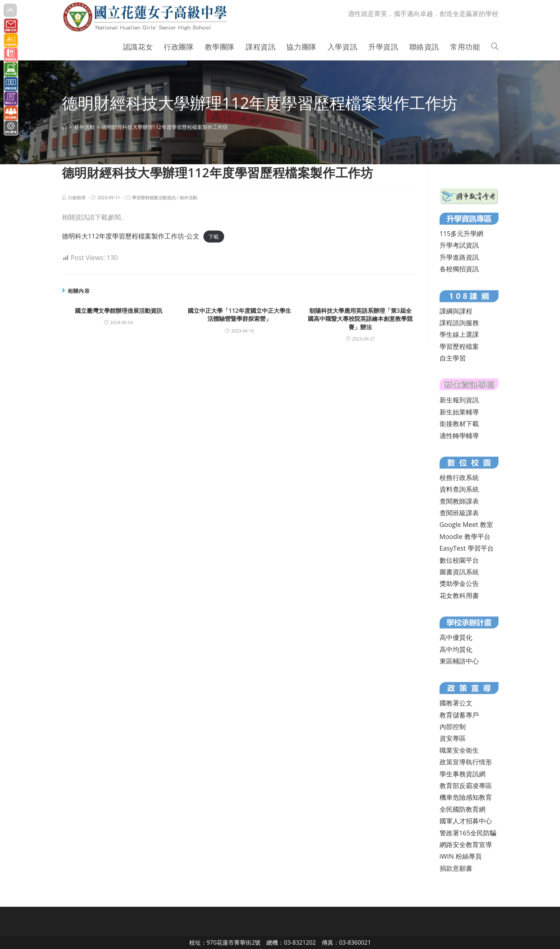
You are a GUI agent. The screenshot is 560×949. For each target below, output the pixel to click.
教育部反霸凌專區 (466, 785)
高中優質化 (456, 637)
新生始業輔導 (459, 412)
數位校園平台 (459, 560)
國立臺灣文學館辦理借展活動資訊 (119, 311)
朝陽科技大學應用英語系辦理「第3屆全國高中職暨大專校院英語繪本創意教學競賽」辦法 (360, 319)
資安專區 (453, 738)
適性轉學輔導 (459, 436)
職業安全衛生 (459, 750)
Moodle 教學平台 (465, 536)
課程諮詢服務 (459, 323)
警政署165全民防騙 (468, 833)
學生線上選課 (459, 334)
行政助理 (77, 198)
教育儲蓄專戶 (459, 715)
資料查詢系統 (459, 489)
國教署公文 (456, 703)
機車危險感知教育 (466, 797)
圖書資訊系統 (459, 572)
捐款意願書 (456, 868)
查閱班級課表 (459, 513)
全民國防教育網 (462, 809)
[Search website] (495, 47)
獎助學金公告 (459, 583)
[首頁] (64, 127)
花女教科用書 (459, 595)
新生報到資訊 (459, 400)
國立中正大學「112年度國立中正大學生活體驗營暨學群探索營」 (239, 315)
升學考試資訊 (459, 245)
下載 (214, 237)
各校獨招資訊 (459, 269)
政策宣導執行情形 (466, 762)
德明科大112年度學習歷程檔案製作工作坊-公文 (131, 236)
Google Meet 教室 (466, 524)
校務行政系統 (459, 477)
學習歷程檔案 (459, 346)
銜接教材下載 (459, 424)
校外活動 (188, 198)
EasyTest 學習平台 (467, 548)
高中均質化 (456, 649)
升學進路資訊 (459, 257)
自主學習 (453, 358)
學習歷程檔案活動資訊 (154, 198)
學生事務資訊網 (462, 774)
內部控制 (453, 726)
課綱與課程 (456, 311)
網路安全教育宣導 (466, 844)
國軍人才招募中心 (466, 821)
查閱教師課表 (459, 501)
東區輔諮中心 (459, 661)
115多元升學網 (462, 233)
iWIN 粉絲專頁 (461, 856)
